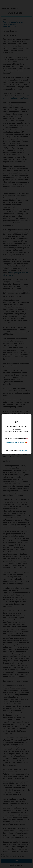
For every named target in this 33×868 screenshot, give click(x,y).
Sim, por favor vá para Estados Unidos (17, 438)
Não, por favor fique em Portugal (17, 442)
